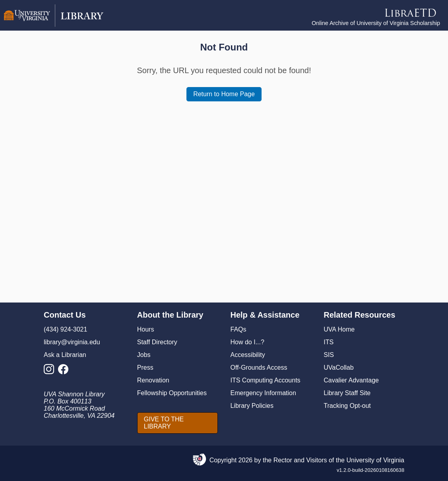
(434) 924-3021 (65, 329)
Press (145, 368)
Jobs (144, 355)
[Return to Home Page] (224, 94)
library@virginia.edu (72, 342)
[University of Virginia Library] (54, 25)
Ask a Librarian (65, 355)
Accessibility (248, 355)
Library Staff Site (347, 393)
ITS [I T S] (329, 342)
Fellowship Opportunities (172, 393)
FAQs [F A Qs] (239, 329)
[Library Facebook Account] (65, 371)
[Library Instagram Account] (51, 371)
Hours (146, 329)
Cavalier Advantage (351, 380)
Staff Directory (157, 342)
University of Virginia (375, 460)
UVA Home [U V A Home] (339, 329)
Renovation (153, 380)
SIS (329, 355)
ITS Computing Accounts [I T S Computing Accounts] (266, 380)
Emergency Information (263, 393)
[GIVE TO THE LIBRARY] (177, 423)
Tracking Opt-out (347, 406)
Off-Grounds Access (259, 368)
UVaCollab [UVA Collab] (338, 368)
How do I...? (247, 342)
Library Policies (252, 406)
